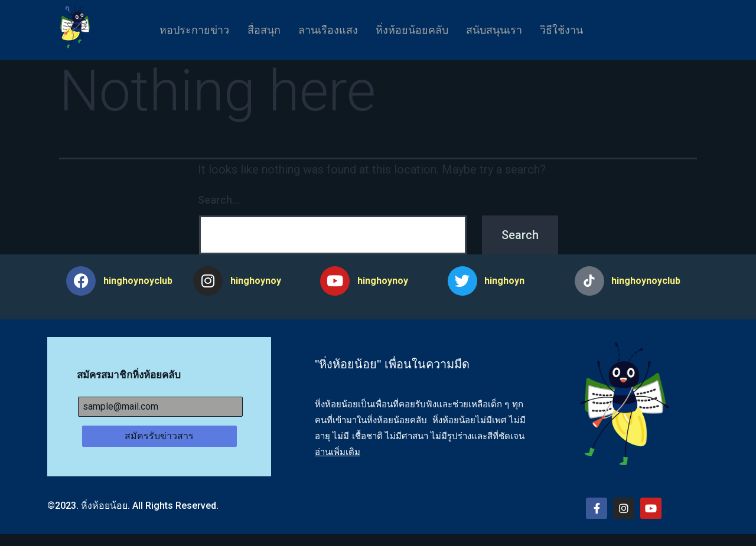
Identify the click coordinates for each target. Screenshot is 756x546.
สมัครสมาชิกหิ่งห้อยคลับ (129, 375)
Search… (219, 200)
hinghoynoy (256, 281)
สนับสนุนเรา (503, 30)
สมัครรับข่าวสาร (159, 436)
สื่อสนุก (255, 30)
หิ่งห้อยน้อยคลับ (415, 30)
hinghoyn (504, 281)
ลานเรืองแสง (325, 30)
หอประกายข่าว (180, 30)
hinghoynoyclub (138, 281)
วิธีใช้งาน (576, 30)
